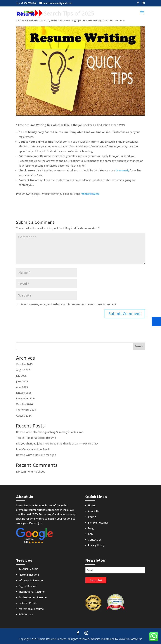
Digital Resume (28, 586)
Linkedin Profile (28, 603)
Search (139, 346)
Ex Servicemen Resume (33, 597)
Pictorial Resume (29, 575)
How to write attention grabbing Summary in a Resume (50, 432)
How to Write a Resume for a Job (36, 455)
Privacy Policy (96, 545)
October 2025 (24, 364)
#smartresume (90, 194)
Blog (91, 528)
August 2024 (24, 416)
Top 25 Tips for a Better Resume (36, 438)
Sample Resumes (98, 523)
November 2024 (26, 398)
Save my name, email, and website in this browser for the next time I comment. (69, 304)
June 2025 (22, 381)
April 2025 (22, 387)
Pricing (92, 517)
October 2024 (24, 404)
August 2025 (24, 370)
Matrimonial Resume (31, 609)
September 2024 (26, 410)
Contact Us (95, 540)
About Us (94, 511)
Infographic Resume (31, 580)
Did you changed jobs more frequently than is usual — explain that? (57, 443)
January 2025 (24, 393)
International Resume (32, 592)
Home (92, 505)
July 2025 (21, 376)
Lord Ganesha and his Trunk (33, 449)
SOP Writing (26, 614)
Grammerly (122, 170)
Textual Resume (28, 569)
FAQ (91, 534)
